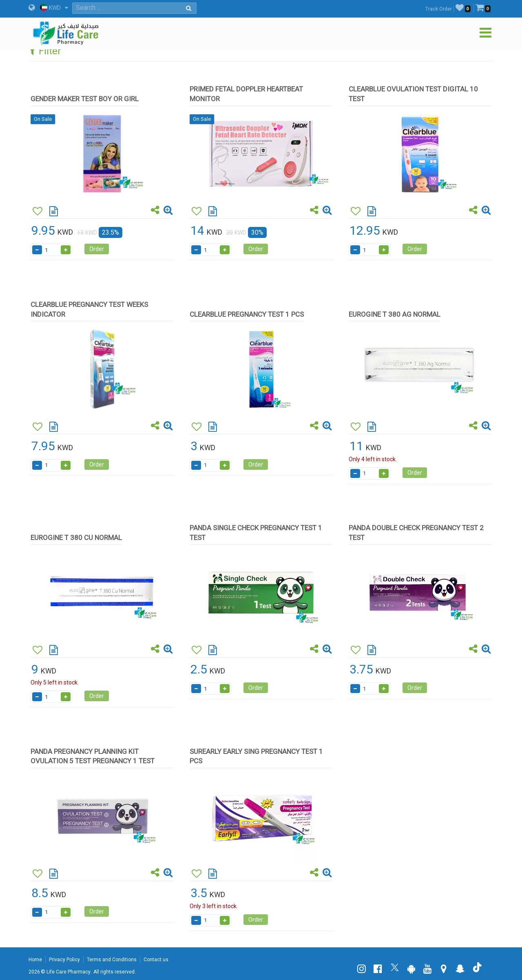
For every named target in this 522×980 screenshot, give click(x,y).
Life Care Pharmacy (69, 972)
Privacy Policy (64, 960)
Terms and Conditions (112, 960)
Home (35, 960)
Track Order (439, 9)
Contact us (156, 960)
